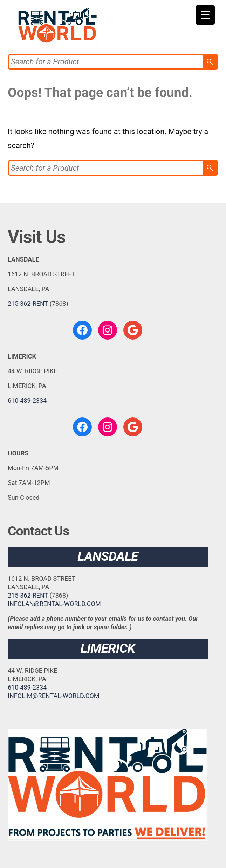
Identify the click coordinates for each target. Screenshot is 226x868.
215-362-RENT (28, 304)
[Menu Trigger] (205, 15)
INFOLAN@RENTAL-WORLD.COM (54, 604)
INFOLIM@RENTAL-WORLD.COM (54, 696)
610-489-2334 (27, 400)
